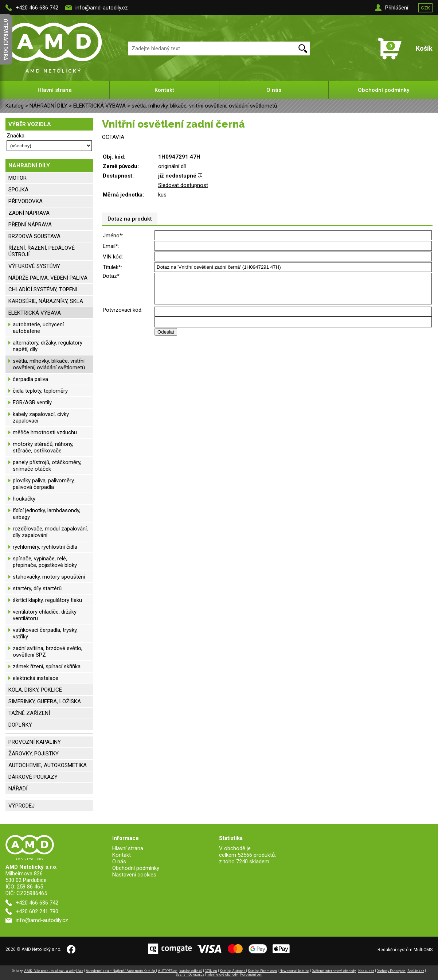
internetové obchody (222, 975)
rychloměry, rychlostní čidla (45, 547)
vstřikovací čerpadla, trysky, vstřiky (45, 633)
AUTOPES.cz (168, 971)
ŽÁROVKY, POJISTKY (34, 754)
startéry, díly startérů (37, 588)
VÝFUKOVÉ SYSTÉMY (34, 266)
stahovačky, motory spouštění (49, 577)
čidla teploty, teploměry (40, 391)
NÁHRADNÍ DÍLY (48, 106)
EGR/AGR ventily (32, 402)
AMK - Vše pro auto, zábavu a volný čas (54, 971)
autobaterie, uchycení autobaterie (38, 328)
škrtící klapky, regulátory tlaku (47, 600)
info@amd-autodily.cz (102, 8)
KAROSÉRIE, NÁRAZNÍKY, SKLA (46, 301)
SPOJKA (18, 190)
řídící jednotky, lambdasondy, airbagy (46, 514)
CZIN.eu (211, 971)
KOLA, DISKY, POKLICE (35, 690)
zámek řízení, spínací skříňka (47, 666)
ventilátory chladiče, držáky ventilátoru (45, 615)
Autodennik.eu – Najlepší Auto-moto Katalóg (121, 971)
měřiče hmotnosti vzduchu (45, 432)
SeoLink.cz (416, 971)
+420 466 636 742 (37, 8)
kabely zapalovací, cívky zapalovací (41, 417)
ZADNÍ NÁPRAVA (29, 213)
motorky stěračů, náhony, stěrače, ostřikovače (43, 447)
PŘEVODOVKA (26, 201)
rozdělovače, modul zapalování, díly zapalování (50, 532)
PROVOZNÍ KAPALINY (35, 742)
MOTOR (17, 178)
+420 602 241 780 (37, 911)
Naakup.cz (366, 971)
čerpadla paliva (30, 379)
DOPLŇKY (20, 725)
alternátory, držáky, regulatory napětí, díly (48, 346)
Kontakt (164, 90)
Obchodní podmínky (384, 90)
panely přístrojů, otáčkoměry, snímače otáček (47, 466)
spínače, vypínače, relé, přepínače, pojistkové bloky (45, 562)
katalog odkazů (191, 971)
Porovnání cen (251, 975)
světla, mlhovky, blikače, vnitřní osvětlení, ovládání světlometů (204, 106)
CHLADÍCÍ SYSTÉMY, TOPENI (43, 289)
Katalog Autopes (233, 971)
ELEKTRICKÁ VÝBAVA (99, 106)
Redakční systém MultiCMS (405, 950)
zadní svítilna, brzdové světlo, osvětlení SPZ (48, 652)
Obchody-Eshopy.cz (391, 971)
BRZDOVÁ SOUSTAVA (34, 236)
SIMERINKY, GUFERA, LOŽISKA (45, 701)
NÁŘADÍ (18, 789)
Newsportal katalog (294, 971)
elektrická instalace (36, 678)
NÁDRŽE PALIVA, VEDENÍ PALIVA (48, 278)
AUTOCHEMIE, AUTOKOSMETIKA (48, 765)
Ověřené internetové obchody (334, 971)
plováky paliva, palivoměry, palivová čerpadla (44, 484)
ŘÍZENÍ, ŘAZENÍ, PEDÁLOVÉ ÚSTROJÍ (42, 251)
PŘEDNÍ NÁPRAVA (30, 225)
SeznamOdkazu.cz (190, 975)
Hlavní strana (55, 90)
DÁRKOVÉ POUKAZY (33, 777)
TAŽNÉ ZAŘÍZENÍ (29, 713)
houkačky (24, 499)
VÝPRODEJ (21, 806)
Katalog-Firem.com (262, 971)
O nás (274, 90)
